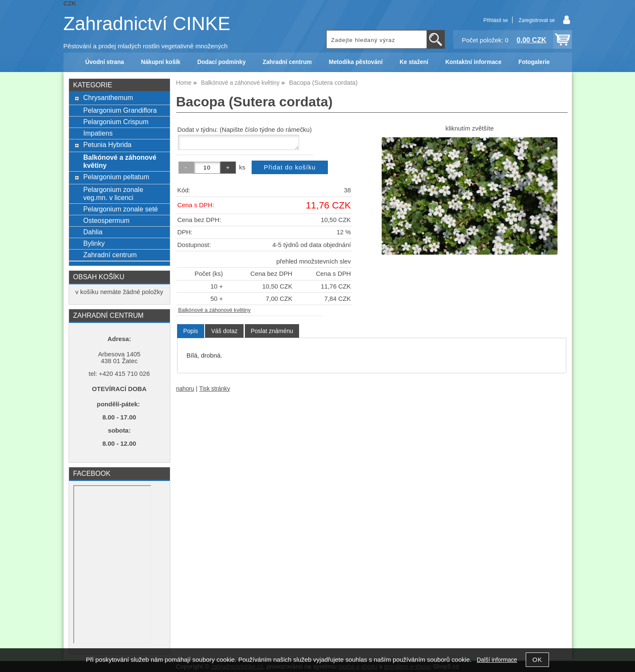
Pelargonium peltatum (116, 177)
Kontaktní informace (473, 62)
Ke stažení (414, 62)
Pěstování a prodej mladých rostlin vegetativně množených (146, 46)
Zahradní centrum (287, 62)
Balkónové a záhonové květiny (215, 310)
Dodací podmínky (222, 62)
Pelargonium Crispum (116, 122)
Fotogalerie (534, 62)
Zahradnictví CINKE (147, 24)
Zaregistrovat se (537, 20)
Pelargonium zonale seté (120, 209)
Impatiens (98, 133)
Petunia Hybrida (107, 144)
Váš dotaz (224, 331)
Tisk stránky (215, 389)
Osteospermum (106, 220)
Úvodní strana (104, 62)
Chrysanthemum (108, 97)
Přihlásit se (496, 20)
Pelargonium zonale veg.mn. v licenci (113, 193)
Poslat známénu (272, 331)
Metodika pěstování (356, 62)
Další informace (497, 660)
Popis (190, 331)
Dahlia (93, 232)
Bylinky (94, 243)
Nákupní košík (161, 62)
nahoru (185, 389)
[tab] (190, 331)
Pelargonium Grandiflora (120, 110)
